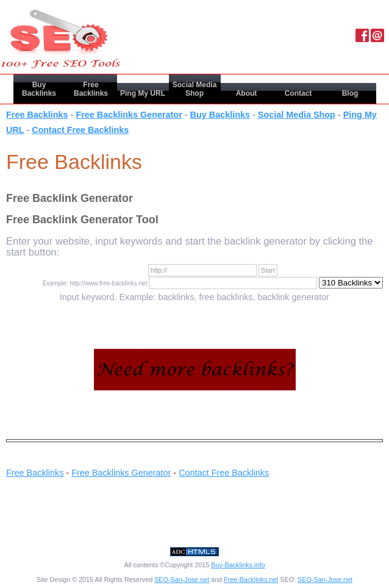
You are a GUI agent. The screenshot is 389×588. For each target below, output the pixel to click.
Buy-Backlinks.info (238, 565)
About (247, 93)
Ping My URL (143, 93)
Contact (298, 93)
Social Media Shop (195, 89)
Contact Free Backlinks (80, 130)
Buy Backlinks (39, 89)
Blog (350, 93)
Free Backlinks (91, 89)
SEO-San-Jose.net (182, 579)
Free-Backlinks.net (251, 579)
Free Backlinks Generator (129, 115)
